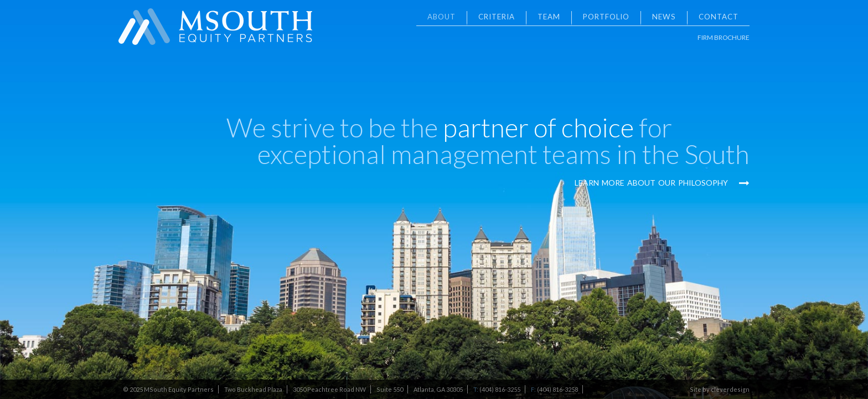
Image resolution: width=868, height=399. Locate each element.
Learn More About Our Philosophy (662, 183)
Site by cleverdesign (720, 389)
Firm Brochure (724, 37)
